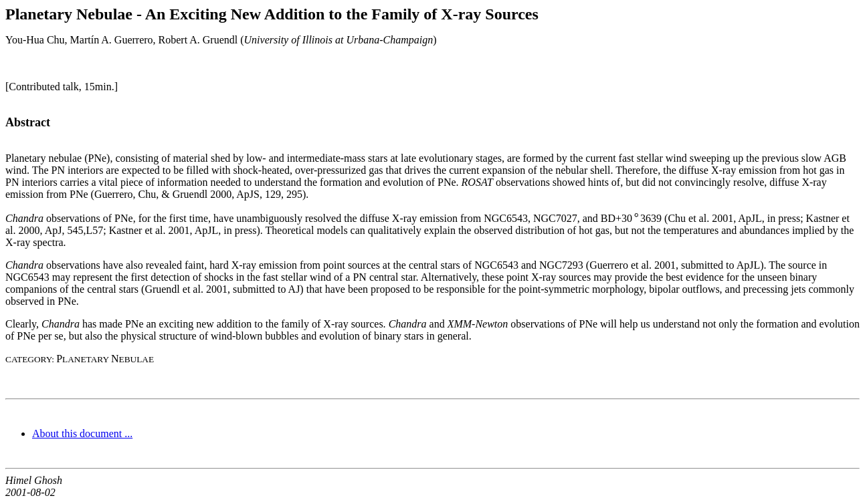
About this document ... (82, 433)
